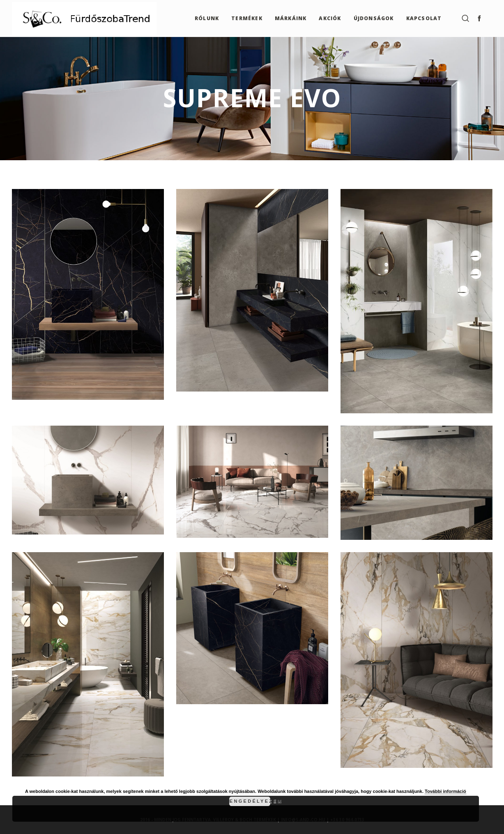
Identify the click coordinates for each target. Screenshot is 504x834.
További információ (445, 791)
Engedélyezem (250, 801)
